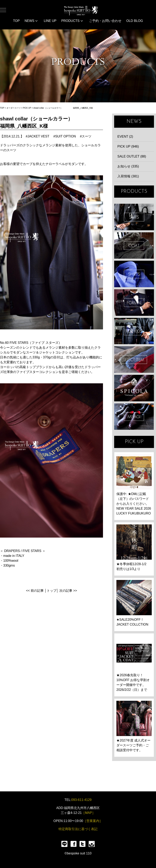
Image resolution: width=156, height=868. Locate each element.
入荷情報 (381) (128, 176)
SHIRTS (134, 274)
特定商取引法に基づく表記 (78, 829)
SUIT (134, 217)
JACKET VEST (38, 136)
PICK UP (27, 108)
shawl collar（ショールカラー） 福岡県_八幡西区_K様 (63, 108)
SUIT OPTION (66, 136)
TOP (16, 21)
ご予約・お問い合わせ (105, 21)
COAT (134, 246)
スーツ (87, 136)
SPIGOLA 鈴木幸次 (134, 388)
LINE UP (50, 21)
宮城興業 (134, 417)
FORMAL (134, 303)
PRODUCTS (72, 21)
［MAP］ (88, 813)
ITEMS (134, 360)
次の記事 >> (68, 591)
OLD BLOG (135, 21)
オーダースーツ (14, 108)
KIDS (134, 331)
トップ (52, 591)
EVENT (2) (125, 137)
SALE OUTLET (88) (132, 156)
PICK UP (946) (128, 146)
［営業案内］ (93, 821)
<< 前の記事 (35, 591)
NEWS (31, 21)
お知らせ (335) (128, 166)
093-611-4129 (81, 800)
